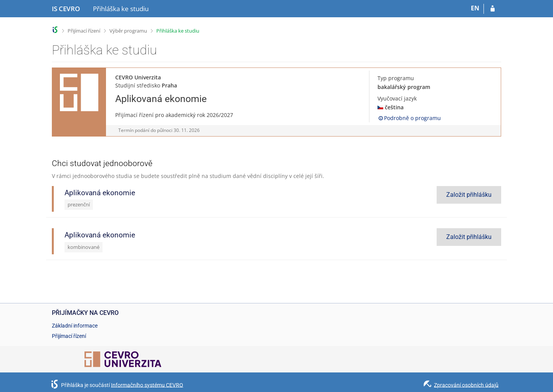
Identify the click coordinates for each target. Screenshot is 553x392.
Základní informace (75, 326)
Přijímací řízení (84, 31)
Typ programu (396, 78)
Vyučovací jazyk (397, 98)
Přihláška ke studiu (178, 31)
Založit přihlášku (469, 195)
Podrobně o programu (409, 118)
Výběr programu (128, 31)
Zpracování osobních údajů (466, 385)
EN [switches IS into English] (475, 8)
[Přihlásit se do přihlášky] (493, 9)
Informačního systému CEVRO (147, 385)
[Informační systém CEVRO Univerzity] (66, 9)
